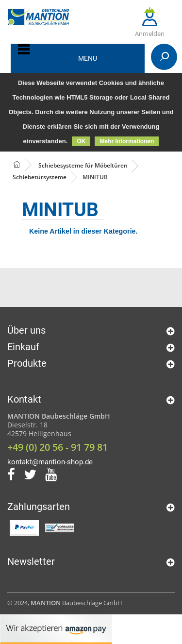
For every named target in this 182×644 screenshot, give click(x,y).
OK (81, 141)
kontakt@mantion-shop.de (50, 462)
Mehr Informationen (127, 141)
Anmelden (150, 23)
